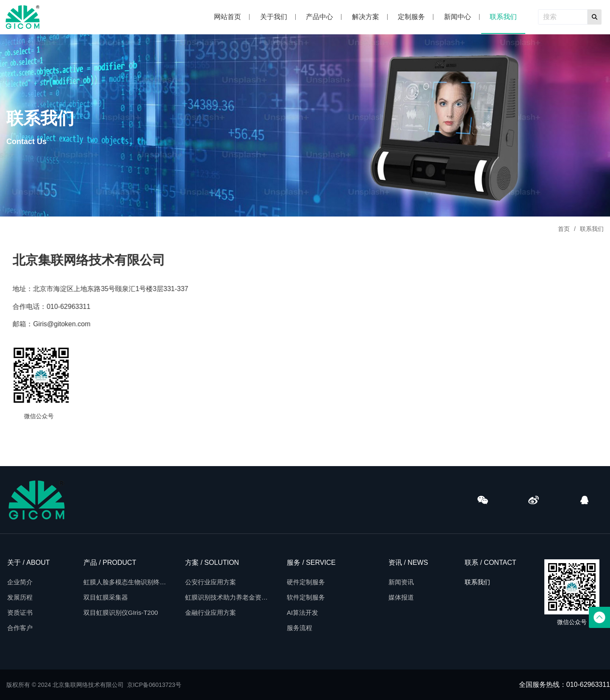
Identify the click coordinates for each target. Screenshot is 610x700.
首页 (564, 229)
